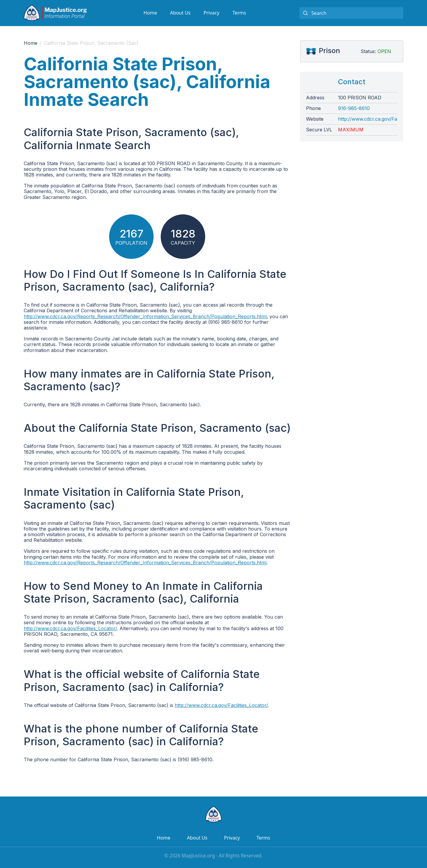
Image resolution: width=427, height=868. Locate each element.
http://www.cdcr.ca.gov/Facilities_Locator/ (70, 628)
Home (150, 13)
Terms (239, 13)
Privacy (212, 13)
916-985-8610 (354, 108)
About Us (180, 13)
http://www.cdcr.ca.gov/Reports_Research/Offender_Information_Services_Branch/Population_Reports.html (145, 316)
